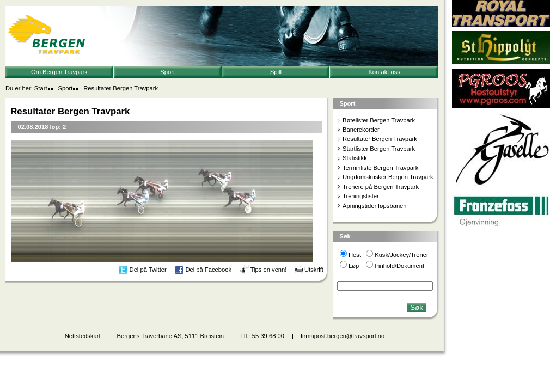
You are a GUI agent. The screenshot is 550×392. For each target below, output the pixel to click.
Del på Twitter (148, 269)
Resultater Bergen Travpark (380, 139)
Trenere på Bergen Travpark (381, 187)
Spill (276, 72)
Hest (355, 255)
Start (41, 88)
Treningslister (361, 196)
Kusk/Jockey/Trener (401, 255)
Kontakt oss (384, 72)
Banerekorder (361, 130)
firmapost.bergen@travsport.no (343, 336)
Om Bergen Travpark (59, 72)
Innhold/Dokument (399, 266)
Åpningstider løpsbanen (375, 206)
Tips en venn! (269, 269)
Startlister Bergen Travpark (379, 149)
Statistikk (355, 158)
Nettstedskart (84, 336)
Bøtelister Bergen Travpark (379, 120)
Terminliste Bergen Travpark (380, 168)
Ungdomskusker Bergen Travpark (388, 177)
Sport (167, 72)
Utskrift (314, 269)
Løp (354, 266)
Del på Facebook (208, 269)
